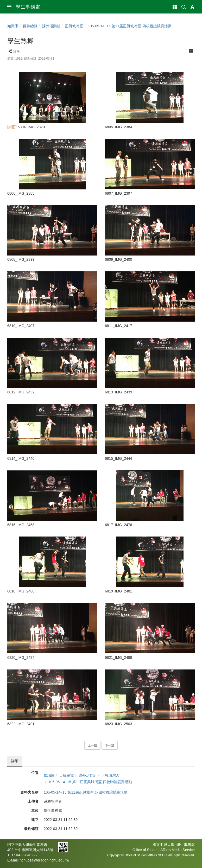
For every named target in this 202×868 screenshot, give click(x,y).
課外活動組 (51, 26)
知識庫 (13, 26)
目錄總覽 (30, 26)
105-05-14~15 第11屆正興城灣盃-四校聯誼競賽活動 (130, 26)
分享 (16, 51)
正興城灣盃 (74, 26)
